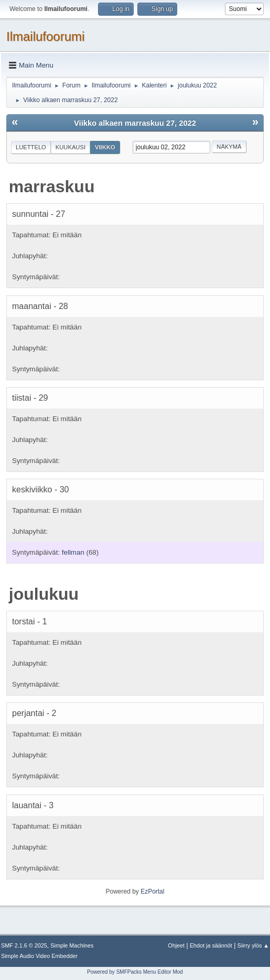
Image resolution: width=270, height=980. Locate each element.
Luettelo (31, 147)
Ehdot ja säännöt (211, 945)
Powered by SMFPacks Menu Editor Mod (135, 972)
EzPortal (152, 891)
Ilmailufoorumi (45, 36)
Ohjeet (176, 945)
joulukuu (44, 594)
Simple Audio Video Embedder (39, 956)
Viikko (105, 147)
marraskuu (52, 186)
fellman (73, 552)
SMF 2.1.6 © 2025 (24, 945)
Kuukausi (71, 147)
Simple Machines (72, 945)
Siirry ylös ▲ (253, 945)
